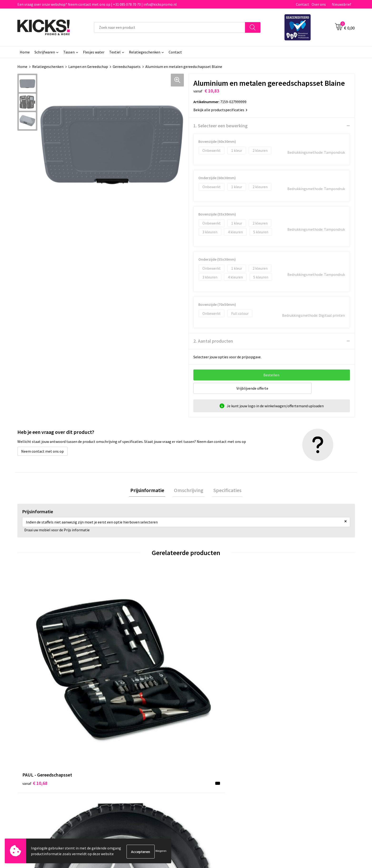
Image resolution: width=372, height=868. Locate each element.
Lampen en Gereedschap (88, 67)
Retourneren (202, 760)
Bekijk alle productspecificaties (220, 110)
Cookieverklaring (290, 753)
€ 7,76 (202, 668)
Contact (303, 4)
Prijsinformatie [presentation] (150, 491)
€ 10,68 (35, 661)
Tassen (69, 52)
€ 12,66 (288, 661)
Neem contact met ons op (42, 451)
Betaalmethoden (206, 753)
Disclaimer (284, 760)
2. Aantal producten (213, 341)
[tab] (150, 491)
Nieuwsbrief (342, 4)
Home (25, 52)
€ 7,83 (118, 668)
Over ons (319, 4)
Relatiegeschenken (145, 52)
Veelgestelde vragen (125, 753)
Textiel (115, 52)
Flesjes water (94, 52)
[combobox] (170, 27)
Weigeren (161, 851)
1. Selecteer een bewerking (220, 126)
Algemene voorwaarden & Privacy (303, 746)
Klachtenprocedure (124, 767)
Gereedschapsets (127, 67)
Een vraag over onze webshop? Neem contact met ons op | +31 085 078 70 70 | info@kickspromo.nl (97, 4)
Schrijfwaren (45, 52)
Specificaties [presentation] (225, 491)
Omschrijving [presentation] (189, 491)
